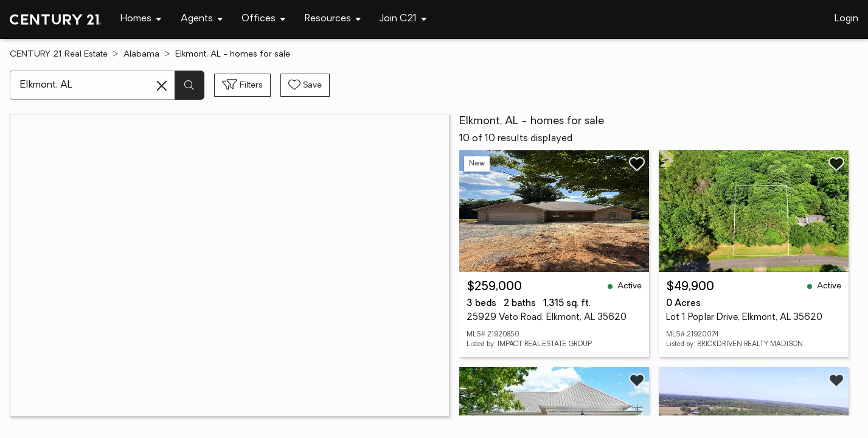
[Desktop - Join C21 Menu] (403, 19)
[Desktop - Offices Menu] (263, 19)
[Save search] (305, 85)
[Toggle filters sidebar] (242, 85)
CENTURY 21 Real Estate (59, 54)
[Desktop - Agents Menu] (202, 19)
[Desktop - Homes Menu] (141, 19)
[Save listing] (637, 164)
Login (846, 19)
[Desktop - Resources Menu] (333, 19)
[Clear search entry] (162, 86)
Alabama (141, 54)
